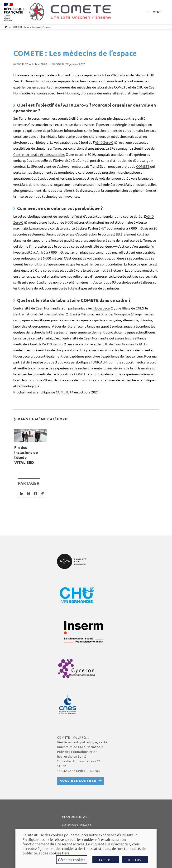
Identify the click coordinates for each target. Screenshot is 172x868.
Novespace (102, 308)
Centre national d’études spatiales (39, 154)
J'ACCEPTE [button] (106, 860)
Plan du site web (76, 817)
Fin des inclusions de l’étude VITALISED (26, 455)
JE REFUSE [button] (135, 860)
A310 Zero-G (104, 142)
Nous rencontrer (78, 781)
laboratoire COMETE (72, 374)
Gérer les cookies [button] (72, 860)
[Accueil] (6, 27)
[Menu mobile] (155, 12)
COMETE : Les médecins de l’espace (32, 27)
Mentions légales (77, 825)
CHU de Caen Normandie (120, 344)
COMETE (143, 166)
